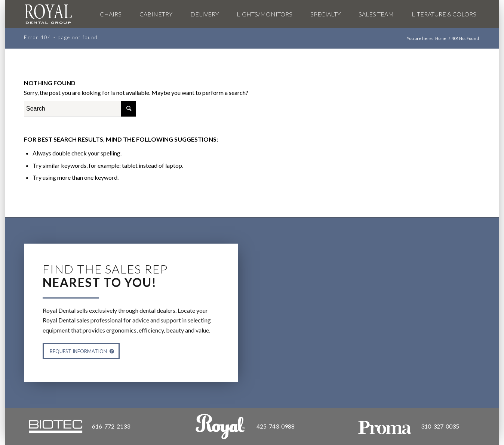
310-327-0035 (440, 426)
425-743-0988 (276, 426)
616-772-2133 (111, 426)
